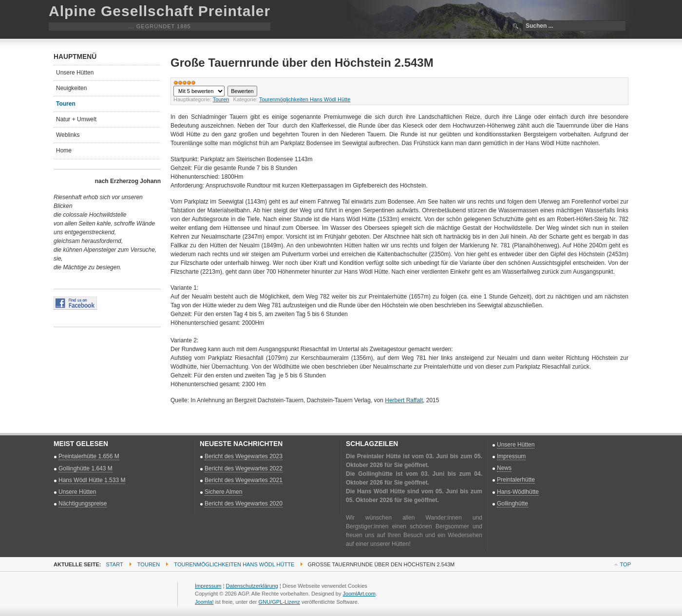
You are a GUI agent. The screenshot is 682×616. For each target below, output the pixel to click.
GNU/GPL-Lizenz (279, 602)
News (504, 468)
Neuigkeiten (71, 88)
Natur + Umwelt (76, 119)
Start (115, 564)
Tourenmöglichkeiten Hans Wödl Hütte (305, 99)
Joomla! (204, 602)
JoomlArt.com (359, 594)
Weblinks (68, 135)
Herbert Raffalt (404, 400)
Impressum (511, 456)
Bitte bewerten (174, 86)
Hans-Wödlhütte (518, 492)
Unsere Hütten (75, 73)
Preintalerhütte (516, 480)
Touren (221, 99)
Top (625, 564)
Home (64, 150)
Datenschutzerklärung (252, 586)
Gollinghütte (512, 504)
